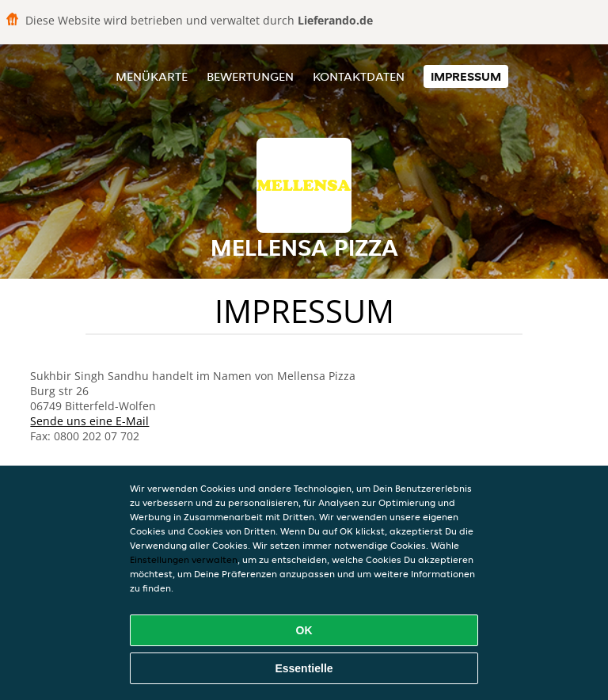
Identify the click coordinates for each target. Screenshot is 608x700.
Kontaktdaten (359, 76)
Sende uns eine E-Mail (89, 421)
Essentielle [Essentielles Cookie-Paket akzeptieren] (304, 668)
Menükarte (152, 76)
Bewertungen (250, 76)
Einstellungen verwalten (184, 559)
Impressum (466, 76)
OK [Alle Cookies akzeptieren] (304, 630)
